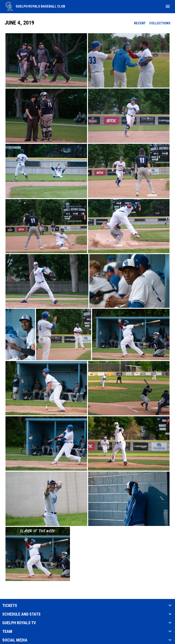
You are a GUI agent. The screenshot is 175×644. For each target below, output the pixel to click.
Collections (160, 23)
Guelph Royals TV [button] (19, 623)
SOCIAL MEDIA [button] (15, 640)
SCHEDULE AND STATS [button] (21, 614)
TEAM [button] (7, 631)
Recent (140, 23)
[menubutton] (168, 6)
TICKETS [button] (10, 606)
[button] (46, 60)
